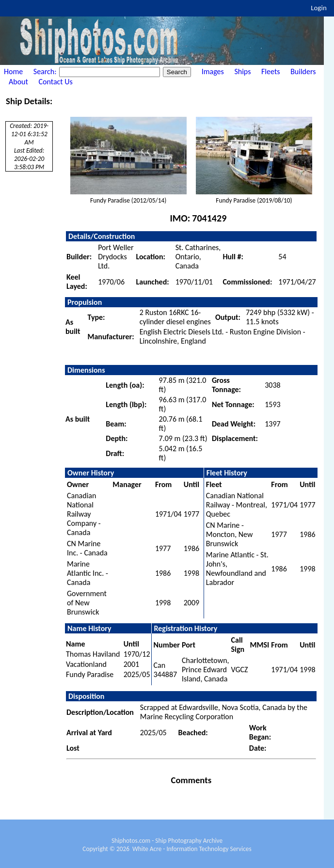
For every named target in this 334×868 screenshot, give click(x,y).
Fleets (270, 71)
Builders (303, 71)
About (18, 82)
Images (213, 71)
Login (319, 8)
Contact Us (56, 82)
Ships (242, 71)
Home (13, 71)
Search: (46, 71)
